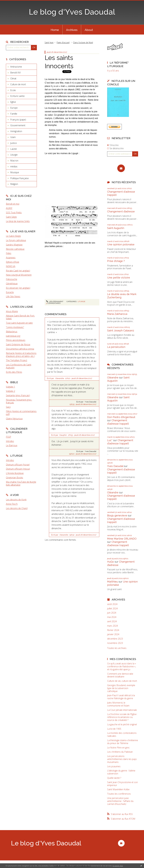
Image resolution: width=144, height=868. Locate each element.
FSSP (9, 437)
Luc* (110, 440)
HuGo (111, 562)
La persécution (116, 347)
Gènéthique (12, 284)
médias (14, 166)
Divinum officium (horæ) (18, 465)
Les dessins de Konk (16, 500)
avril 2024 (112, 621)
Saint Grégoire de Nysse (18, 344)
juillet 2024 (112, 609)
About (89, 30)
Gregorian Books (14, 478)
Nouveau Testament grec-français (19, 401)
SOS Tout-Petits (14, 213)
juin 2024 (112, 613)
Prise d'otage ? (116, 261)
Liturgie (14, 155)
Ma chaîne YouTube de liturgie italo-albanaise (21, 483)
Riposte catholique (15, 249)
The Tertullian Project (17, 360)
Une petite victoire (119, 278)
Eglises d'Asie (13, 262)
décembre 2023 (115, 639)
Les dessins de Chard (17, 508)
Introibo (10, 441)
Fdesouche (12, 279)
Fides (9, 253)
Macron (14, 161)
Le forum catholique (16, 240)
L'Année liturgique (15, 473)
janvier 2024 (113, 634)
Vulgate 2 (10, 391)
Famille (14, 114)
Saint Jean (49, 42)
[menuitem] (55, 30)
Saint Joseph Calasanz (121, 330)
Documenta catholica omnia (20, 349)
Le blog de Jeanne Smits (18, 221)
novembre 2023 (115, 643)
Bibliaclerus (12, 332)
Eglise (13, 102)
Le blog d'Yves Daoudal (72, 12)
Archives (72, 30)
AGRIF (9, 208)
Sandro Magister (14, 245)
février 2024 (113, 630)
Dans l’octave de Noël (83, 42)
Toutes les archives (117, 648)
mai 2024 (112, 617)
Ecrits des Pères (14, 372)
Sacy (8, 407)
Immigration (16, 131)
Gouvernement (18, 125)
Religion (14, 184)
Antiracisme (16, 67)
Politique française (19, 178)
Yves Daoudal (115, 466)
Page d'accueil (63, 42)
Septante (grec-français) (18, 395)
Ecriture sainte (17, 96)
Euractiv (10, 292)
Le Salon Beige (13, 236)
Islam (13, 137)
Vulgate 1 (10, 387)
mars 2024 (112, 626)
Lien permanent (55, 301)
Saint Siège (11, 217)
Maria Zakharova (117, 314)
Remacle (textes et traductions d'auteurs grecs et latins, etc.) (21, 355)
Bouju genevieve (117, 515)
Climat (13, 78)
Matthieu (112, 582)
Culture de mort (18, 84)
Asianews (11, 258)
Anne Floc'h (12, 504)
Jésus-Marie (12, 311)
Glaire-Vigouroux (14, 419)
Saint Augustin (116, 228)
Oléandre (113, 378)
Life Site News (13, 296)
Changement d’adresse (121, 211)
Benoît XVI (15, 73)
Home (55, 30)
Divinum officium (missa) (18, 469)
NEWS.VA (11, 266)
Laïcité (13, 149)
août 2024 (112, 604)
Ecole (13, 90)
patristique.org (13, 336)
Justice (13, 143)
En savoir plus (118, 866)
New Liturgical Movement (19, 275)
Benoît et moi (13, 204)
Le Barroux (12, 445)
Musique (15, 172)
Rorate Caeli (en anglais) (18, 271)
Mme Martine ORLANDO (122, 539)
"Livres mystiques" (15, 327)
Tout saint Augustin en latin (19, 323)
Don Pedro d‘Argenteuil (121, 417)
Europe (14, 108)
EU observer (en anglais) (18, 288)
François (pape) (18, 120)
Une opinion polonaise (121, 244)
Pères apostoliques (16, 340)
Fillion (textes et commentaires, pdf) (21, 413)
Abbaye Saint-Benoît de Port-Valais (20, 317)
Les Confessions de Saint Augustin (19, 366)
